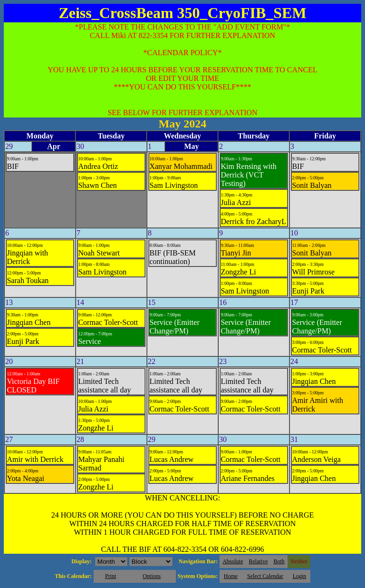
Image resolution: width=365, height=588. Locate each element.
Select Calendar (265, 576)
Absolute (233, 561)
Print (110, 576)
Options (152, 576)
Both (279, 561)
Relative (259, 561)
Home (231, 576)
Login (300, 576)
